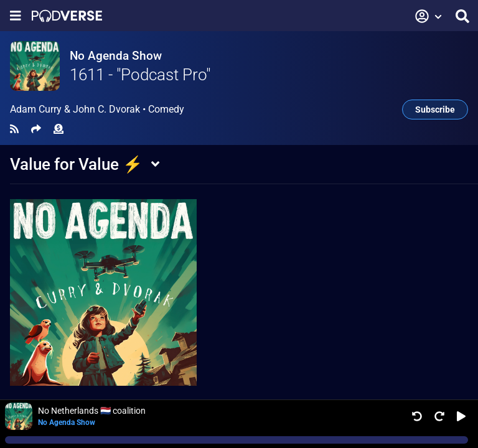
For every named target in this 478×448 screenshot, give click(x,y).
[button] (429, 16)
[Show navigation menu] (16, 16)
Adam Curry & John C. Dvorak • (97, 110)
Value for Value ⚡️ (76, 164)
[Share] (36, 129)
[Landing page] (67, 16)
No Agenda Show (116, 56)
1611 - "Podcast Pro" (140, 75)
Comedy (166, 109)
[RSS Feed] (14, 129)
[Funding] (59, 129)
